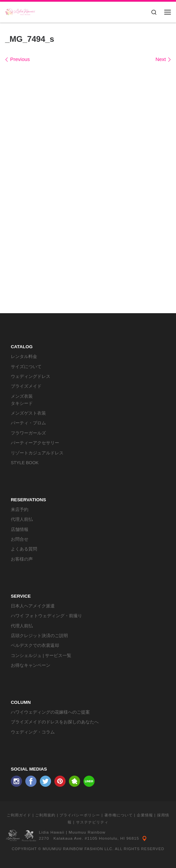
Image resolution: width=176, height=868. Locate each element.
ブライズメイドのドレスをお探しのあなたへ (55, 722)
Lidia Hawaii (52, 832)
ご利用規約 (45, 815)
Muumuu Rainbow (87, 832)
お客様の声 (22, 559)
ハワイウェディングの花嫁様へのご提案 (50, 712)
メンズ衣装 (22, 396)
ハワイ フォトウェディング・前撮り (47, 616)
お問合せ (20, 539)
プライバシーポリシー (80, 815)
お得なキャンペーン (31, 665)
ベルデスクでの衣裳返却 (35, 645)
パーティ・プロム (28, 423)
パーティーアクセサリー (35, 443)
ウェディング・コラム (33, 732)
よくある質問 (24, 549)
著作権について (119, 815)
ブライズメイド (26, 386)
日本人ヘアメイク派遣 (33, 606)
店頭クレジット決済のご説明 (39, 636)
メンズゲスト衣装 (28, 413)
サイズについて (26, 367)
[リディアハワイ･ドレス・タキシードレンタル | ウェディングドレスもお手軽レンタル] (20, 11)
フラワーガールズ (28, 433)
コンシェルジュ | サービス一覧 (41, 655)
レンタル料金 (24, 356)
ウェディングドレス (31, 376)
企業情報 (145, 815)
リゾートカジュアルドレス (37, 453)
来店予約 (20, 510)
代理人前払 (22, 519)
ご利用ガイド (19, 815)
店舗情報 (20, 529)
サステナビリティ (92, 822)
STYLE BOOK (25, 463)
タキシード (22, 403)
